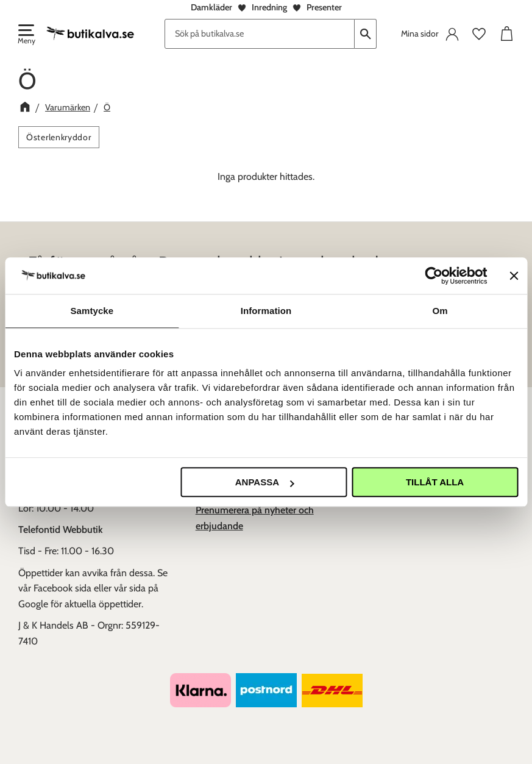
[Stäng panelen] (514, 276)
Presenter (324, 7)
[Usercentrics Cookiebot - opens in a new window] (434, 276)
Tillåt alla (435, 482)
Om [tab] (440, 311)
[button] (26, 35)
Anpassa (264, 482)
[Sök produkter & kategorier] (260, 34)
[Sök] (366, 34)
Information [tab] (266, 311)
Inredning (269, 7)
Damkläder (211, 7)
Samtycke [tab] (92, 311)
